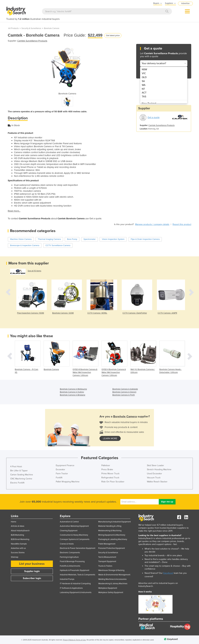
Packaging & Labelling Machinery (113, 539)
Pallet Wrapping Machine (68, 482)
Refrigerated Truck (110, 478)
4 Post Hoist (16, 467)
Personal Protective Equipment (112, 548)
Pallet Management (107, 544)
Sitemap (15, 557)
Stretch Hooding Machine (159, 469)
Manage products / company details (152, 224)
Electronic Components (70, 553)
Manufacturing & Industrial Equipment (115, 522)
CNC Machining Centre (21, 479)
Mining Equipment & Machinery (112, 535)
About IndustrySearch (20, 531)
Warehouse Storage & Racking (111, 570)
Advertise (185, 3)
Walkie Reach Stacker (157, 482)
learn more (110, 438)
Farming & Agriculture (69, 557)
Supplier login (32, 571)
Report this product (182, 224)
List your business (32, 564)
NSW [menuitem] (144, 69)
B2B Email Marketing (20, 539)
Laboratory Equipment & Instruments (76, 592)
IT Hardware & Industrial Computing (75, 584)
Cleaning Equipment (69, 531)
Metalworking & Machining (110, 531)
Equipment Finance (65, 465)
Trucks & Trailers (105, 566)
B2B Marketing (17, 535)
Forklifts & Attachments (70, 566)
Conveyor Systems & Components (75, 539)
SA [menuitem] (143, 81)
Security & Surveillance (31, 28)
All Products (13, 28)
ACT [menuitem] (144, 93)
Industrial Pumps (67, 579)
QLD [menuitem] (144, 77)
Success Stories (18, 553)
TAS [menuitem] (144, 97)
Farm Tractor (62, 474)
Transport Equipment (107, 561)
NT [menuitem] (143, 89)
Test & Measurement (107, 557)
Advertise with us (18, 548)
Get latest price (113, 35)
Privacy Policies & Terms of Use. (75, 640)
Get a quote (154, 117)
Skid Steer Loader (155, 465)
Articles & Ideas (18, 526)
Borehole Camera (52, 28)
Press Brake (107, 469)
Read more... (14, 211)
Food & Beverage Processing (72, 561)
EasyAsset (168, 573)
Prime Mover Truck (110, 474)
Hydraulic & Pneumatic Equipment (75, 570)
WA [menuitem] (144, 85)
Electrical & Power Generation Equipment (78, 548)
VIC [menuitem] (144, 73)
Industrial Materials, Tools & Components (78, 575)
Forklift (59, 478)
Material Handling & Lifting (110, 526)
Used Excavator (154, 474)
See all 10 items (34, 271)
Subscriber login (32, 578)
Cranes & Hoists (67, 544)
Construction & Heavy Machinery (74, 535)
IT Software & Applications (71, 588)
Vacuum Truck (154, 478)
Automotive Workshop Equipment (74, 526)
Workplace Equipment (108, 588)
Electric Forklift (17, 483)
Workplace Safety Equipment (111, 592)
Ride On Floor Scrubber (113, 482)
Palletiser (106, 465)
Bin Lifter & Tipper (19, 471)
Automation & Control (69, 522)
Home (14, 522)
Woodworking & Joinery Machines (113, 584)
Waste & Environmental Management (114, 575)
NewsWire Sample (19, 544)
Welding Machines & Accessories (112, 579)
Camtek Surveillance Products (32, 41)
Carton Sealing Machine (22, 475)
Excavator (60, 469)
